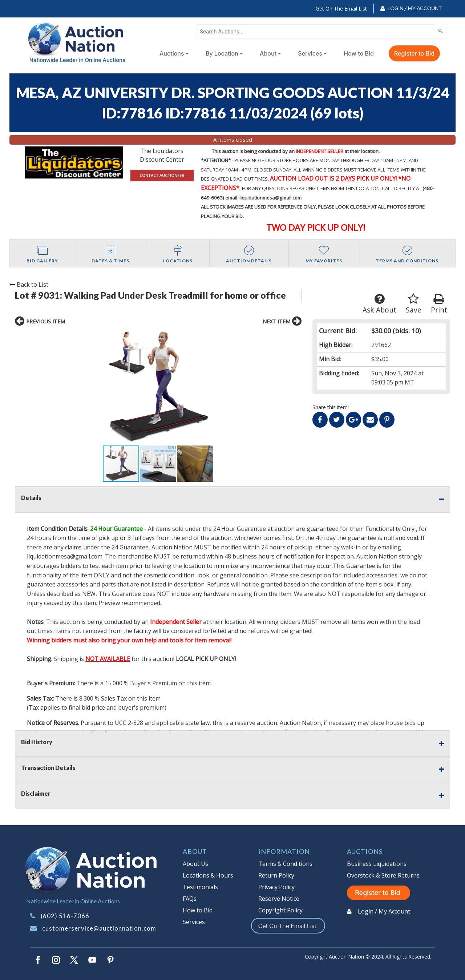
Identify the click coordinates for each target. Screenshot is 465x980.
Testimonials (200, 887)
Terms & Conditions (285, 864)
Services (310, 53)
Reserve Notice (279, 899)
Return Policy (276, 875)
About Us (195, 864)
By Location (222, 53)
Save (414, 304)
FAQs (190, 899)
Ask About (379, 304)
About (268, 53)
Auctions (172, 53)
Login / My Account (415, 8)
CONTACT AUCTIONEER (162, 175)
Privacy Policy (276, 887)
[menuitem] (173, 53)
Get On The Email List (341, 9)
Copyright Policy (280, 910)
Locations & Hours (208, 875)
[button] (79, 388)
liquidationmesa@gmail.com (65, 556)
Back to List (29, 285)
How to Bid (359, 53)
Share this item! (331, 407)
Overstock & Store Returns (383, 875)
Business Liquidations (377, 864)
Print (439, 304)
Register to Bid (414, 53)
